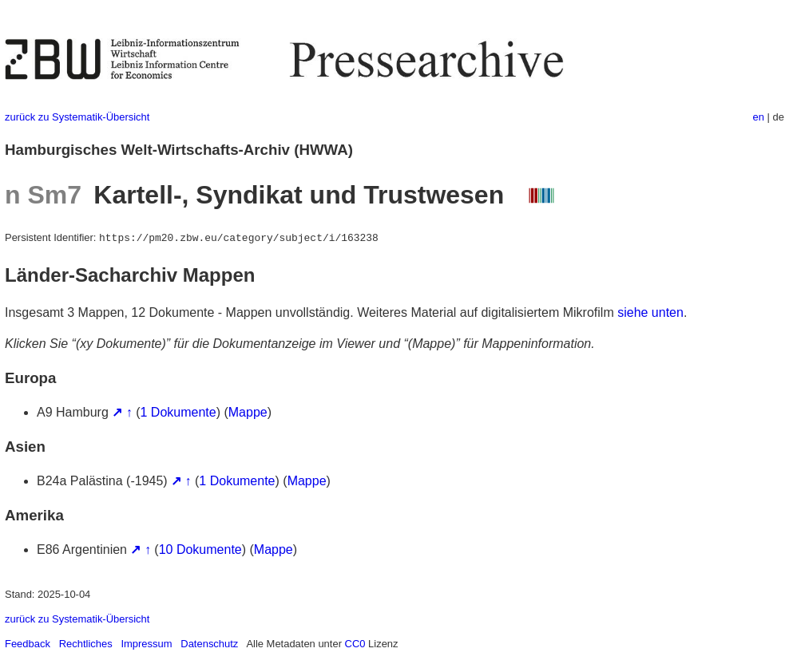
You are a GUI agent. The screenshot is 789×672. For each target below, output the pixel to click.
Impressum (146, 644)
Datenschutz (209, 644)
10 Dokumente (200, 549)
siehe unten (650, 312)
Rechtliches (86, 644)
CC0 (355, 644)
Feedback (28, 644)
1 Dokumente (178, 412)
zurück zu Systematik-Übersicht (77, 117)
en (759, 117)
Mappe (248, 412)
